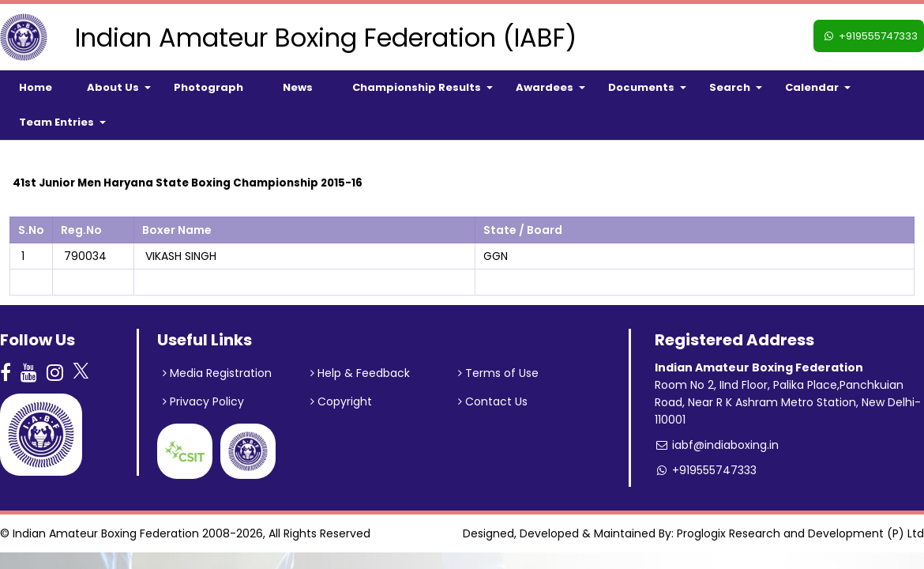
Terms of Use (498, 373)
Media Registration (217, 373)
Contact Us (493, 401)
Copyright (341, 401)
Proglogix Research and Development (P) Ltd (800, 533)
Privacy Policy (203, 401)
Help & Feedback (360, 373)
